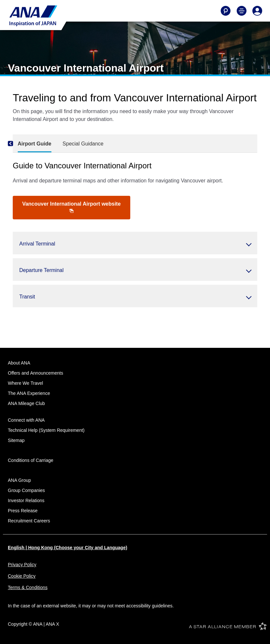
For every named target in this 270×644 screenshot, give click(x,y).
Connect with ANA (26, 420)
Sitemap (16, 440)
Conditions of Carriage (31, 460)
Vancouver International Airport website (71, 207)
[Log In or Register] (257, 11)
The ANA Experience (29, 393)
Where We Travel (25, 383)
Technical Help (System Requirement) (46, 430)
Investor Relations (26, 500)
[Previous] (19, 144)
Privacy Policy (22, 565)
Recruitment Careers (29, 521)
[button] (135, 243)
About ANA (19, 363)
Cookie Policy (22, 576)
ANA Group (19, 480)
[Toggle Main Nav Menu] (242, 11)
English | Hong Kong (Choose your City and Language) (68, 548)
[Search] (226, 11)
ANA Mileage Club (26, 403)
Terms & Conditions (28, 587)
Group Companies (26, 490)
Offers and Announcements (35, 373)
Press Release (23, 511)
